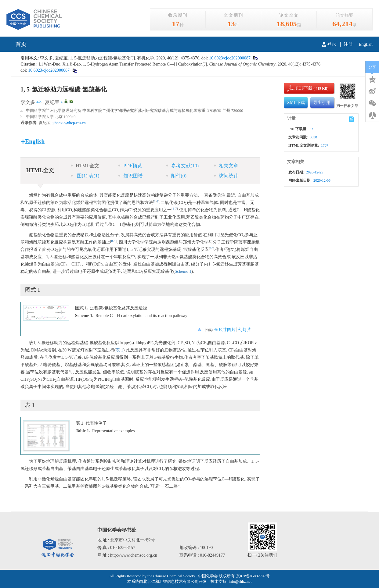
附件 (177, 176)
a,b (38, 102)
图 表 (85, 176)
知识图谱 (131, 176)
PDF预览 (130, 166)
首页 (21, 44)
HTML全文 (85, 166)
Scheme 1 (183, 271)
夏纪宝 (52, 102)
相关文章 (226, 166)
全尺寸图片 (225, 330)
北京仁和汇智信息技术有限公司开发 (175, 581)
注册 (348, 44)
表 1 (119, 350)
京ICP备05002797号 (253, 576)
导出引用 (322, 103)
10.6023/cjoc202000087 (229, 58)
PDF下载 (299, 88)
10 (212, 248)
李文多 (28, 102)
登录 (329, 44)
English (366, 44)
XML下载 (296, 103)
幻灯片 (245, 330)
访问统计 (226, 176)
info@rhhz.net (240, 581)
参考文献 (183, 166)
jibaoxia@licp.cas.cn (69, 123)
